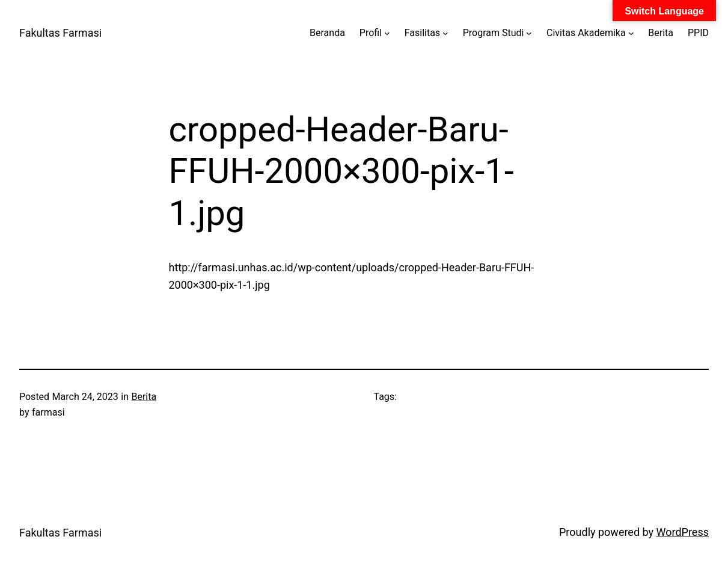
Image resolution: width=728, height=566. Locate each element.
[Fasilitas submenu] (445, 33)
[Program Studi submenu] (529, 33)
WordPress (683, 532)
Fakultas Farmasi (60, 33)
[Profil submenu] (387, 33)
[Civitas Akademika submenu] (631, 33)
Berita (144, 397)
